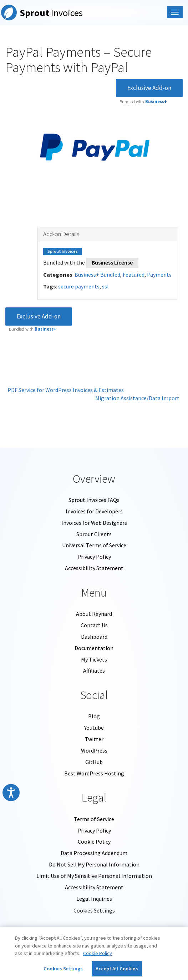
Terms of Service (94, 819)
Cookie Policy (94, 841)
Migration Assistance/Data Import (139, 398)
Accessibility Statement (94, 568)
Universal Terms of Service (94, 545)
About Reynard (94, 614)
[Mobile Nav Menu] (175, 12)
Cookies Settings (94, 910)
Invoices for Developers (94, 511)
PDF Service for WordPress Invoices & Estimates (65, 390)
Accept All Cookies (117, 969)
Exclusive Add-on (149, 88)
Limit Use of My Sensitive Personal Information (94, 876)
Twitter (94, 739)
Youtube (94, 728)
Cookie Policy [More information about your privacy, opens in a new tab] (98, 953)
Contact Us (94, 625)
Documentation (94, 648)
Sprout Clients (94, 534)
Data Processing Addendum (94, 853)
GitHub (94, 762)
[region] (94, 954)
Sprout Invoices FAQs (94, 500)
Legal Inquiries (94, 899)
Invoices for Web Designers (94, 523)
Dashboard (94, 637)
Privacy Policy (94, 557)
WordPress (94, 750)
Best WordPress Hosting (94, 773)
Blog (94, 716)
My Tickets (94, 659)
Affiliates (94, 670)
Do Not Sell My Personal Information (94, 864)
